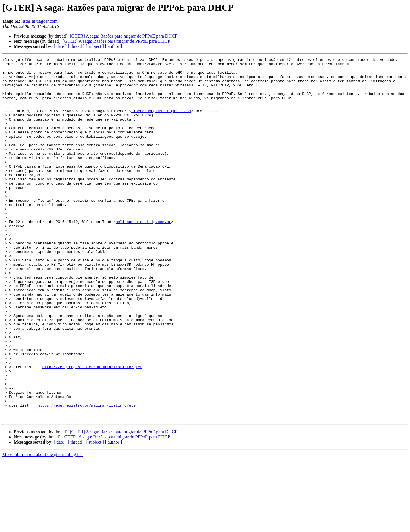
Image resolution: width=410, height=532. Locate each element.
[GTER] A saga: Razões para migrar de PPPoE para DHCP (123, 36)
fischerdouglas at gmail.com (161, 122)
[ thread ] (76, 46)
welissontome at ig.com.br (143, 255)
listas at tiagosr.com (39, 21)
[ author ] (114, 46)
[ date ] (60, 46)
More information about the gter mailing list (43, 527)
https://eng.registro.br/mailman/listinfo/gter (92, 429)
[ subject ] (95, 46)
